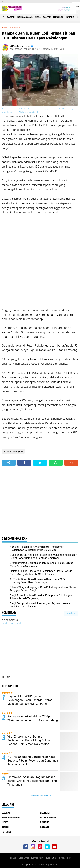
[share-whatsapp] (56, 463)
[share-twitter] (40, 463)
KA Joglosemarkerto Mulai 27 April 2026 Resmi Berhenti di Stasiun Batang (33, 718)
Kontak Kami (38, 858)
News (38, 17)
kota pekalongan (13, 28)
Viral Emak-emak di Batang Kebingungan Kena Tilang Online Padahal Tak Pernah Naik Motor (29, 740)
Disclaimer (24, 858)
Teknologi (58, 17)
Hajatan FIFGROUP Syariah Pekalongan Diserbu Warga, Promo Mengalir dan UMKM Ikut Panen (30, 700)
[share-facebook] (24, 463)
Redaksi (12, 858)
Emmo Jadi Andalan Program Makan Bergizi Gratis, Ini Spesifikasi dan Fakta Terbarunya (32, 781)
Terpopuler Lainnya (40, 796)
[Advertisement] (40, 261)
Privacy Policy (65, 858)
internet (7, 832)
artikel (6, 827)
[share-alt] (9, 463)
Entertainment (11, 817)
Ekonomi (45, 813)
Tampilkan (71, 613)
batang (70, 17)
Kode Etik (51, 858)
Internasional (25, 17)
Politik (47, 17)
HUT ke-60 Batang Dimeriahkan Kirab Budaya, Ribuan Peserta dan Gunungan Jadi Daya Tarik (33, 761)
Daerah (11, 17)
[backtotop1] (77, 865)
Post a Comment (11, 623)
